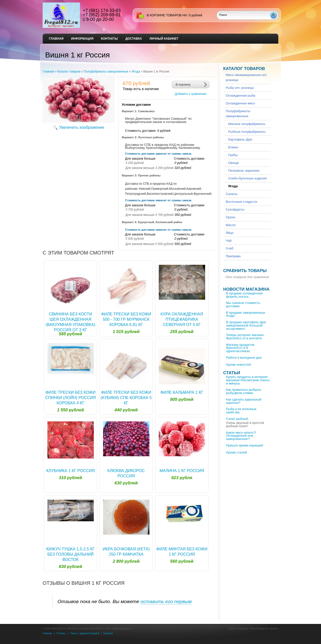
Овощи (233, 163)
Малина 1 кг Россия (182, 471)
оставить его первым (166, 601)
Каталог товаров (69, 72)
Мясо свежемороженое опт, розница (247, 77)
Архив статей (236, 452)
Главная (56, 39)
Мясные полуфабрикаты (247, 124)
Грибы (233, 155)
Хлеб (230, 248)
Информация (82, 39)
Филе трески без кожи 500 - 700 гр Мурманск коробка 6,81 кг (126, 319)
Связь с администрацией (85, 633)
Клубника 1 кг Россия (71, 471)
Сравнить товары (245, 271)
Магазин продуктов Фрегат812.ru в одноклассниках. (240, 348)
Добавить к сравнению (191, 94)
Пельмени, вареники (244, 171)
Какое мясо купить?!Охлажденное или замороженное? (241, 436)
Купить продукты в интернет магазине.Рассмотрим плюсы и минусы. (248, 380)
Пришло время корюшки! (245, 445)
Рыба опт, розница (240, 88)
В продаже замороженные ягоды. (246, 314)
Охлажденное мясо (240, 103)
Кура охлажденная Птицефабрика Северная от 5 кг (182, 319)
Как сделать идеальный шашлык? (244, 401)
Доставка (134, 39)
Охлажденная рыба (240, 95)
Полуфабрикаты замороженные (106, 72)
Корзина (108, 633)
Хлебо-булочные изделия (248, 178)
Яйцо (230, 233)
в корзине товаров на (167, 15)
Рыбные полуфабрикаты (247, 132)
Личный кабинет (164, 39)
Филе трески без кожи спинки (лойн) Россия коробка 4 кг (70, 398)
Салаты (232, 194)
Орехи (230, 217)
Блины (233, 147)
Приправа (233, 256)
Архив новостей (238, 365)
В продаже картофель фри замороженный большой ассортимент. (246, 325)
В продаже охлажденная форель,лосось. (244, 295)
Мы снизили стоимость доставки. (243, 304)
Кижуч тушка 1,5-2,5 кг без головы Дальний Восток (71, 554)
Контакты (109, 39)
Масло (231, 225)
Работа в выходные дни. (244, 358)
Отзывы (61, 633)
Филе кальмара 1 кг (182, 392)
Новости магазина (246, 289)
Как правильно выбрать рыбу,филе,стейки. (244, 391)
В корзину (183, 85)
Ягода (136, 72)
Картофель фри (240, 139)
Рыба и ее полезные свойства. (241, 411)
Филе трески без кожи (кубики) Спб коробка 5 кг (126, 398)
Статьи (232, 373)
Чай (229, 241)
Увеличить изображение (82, 127)
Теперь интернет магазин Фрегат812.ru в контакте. (245, 337)
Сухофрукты (235, 209)
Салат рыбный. (237, 419)
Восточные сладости (241, 202)
